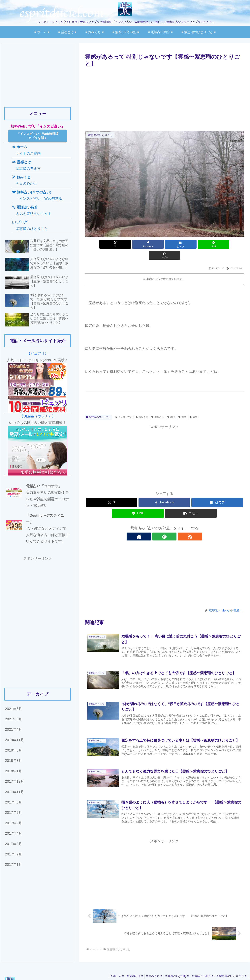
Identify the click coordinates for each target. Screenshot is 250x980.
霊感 (193, 406)
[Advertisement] (164, 98)
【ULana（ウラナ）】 (37, 416)
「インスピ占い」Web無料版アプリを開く (37, 136)
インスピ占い (124, 406)
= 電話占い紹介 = (201, 968)
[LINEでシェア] (191, 244)
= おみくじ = (151, 968)
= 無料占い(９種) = (175, 968)
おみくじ (142, 406)
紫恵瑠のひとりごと (98, 406)
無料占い (158, 406)
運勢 (182, 406)
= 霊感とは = (131, 968)
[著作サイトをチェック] (155, 526)
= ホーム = (112, 968)
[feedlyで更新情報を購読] (164, 526)
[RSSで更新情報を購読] (173, 526)
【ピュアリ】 (38, 353)
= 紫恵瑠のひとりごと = (231, 968)
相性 (171, 406)
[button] (218, 244)
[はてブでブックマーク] (164, 244)
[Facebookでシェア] (138, 244)
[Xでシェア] (111, 244)
